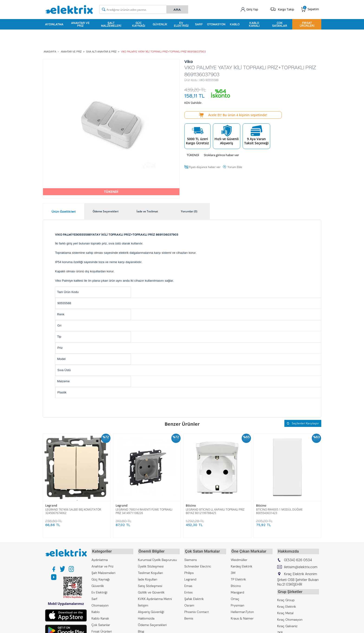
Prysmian (237, 604)
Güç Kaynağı (139, 24)
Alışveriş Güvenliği (151, 610)
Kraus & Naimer (242, 617)
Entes (188, 591)
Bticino (191, 505)
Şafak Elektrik (194, 597)
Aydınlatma (54, 24)
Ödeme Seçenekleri (152, 623)
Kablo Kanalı (254, 24)
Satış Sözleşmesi (150, 584)
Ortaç (235, 597)
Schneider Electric (198, 565)
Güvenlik (160, 24)
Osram (189, 604)
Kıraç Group (286, 598)
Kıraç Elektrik (287, 604)
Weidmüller (239, 558)
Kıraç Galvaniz (287, 624)
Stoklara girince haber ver (221, 154)
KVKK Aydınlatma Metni (155, 597)
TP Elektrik (238, 578)
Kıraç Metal (285, 611)
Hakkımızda (146, 617)
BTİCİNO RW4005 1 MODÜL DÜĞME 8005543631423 (279, 511)
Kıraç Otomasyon (290, 617)
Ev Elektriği (181, 24)
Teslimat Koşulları (150, 571)
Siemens (191, 558)
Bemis (189, 617)
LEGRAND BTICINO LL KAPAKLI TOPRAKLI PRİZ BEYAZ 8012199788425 (215, 511)
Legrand (51, 505)
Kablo (235, 24)
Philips (189, 571)
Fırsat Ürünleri (307, 24)
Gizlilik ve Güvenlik (151, 591)
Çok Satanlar (280, 24)
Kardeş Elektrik (242, 565)
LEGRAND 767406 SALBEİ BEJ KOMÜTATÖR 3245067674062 (73, 511)
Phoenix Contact (197, 610)
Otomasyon (216, 24)
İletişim (143, 604)
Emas (188, 584)
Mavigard (237, 591)
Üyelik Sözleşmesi (151, 565)
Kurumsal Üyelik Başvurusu (157, 558)
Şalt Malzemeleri (111, 24)
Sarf (199, 24)
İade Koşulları (148, 578)
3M (233, 571)
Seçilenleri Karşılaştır (303, 423)
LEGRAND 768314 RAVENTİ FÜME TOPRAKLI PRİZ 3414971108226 (144, 511)
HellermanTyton (242, 610)
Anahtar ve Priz (80, 24)
